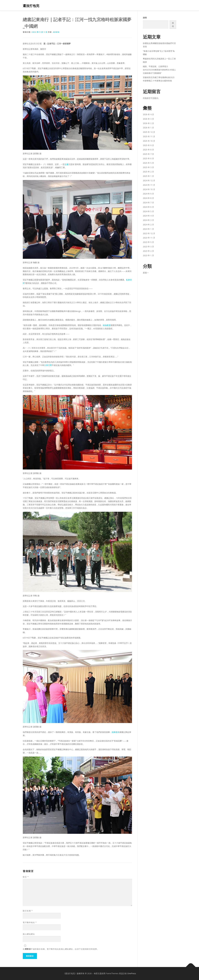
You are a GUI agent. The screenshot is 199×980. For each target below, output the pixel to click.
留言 (26, 877)
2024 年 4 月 (148, 216)
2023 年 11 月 (149, 238)
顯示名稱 (28, 911)
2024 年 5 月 (148, 211)
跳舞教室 (116, 732)
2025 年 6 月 (148, 158)
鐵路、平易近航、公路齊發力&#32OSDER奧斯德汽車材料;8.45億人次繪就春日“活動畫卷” (159, 70)
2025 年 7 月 (148, 154)
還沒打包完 (31, 6)
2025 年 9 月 (148, 145)
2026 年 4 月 (148, 114)
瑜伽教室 (107, 325)
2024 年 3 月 (148, 220)
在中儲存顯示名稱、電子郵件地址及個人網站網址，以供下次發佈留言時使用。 (61, 949)
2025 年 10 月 (149, 141)
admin (56, 32)
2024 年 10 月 (149, 189)
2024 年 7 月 (148, 202)
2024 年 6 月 (148, 207)
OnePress (132, 973)
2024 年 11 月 (149, 185)
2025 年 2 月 (148, 172)
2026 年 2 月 (148, 123)
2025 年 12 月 (149, 132)
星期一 (146, 273)
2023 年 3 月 (148, 247)
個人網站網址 (29, 934)
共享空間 (48, 365)
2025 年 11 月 (149, 136)
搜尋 (145, 18)
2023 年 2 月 (148, 251)
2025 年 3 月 (148, 167)
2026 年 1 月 (148, 128)
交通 (66, 164)
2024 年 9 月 (148, 194)
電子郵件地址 (30, 922)
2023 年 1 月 (148, 255)
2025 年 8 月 (148, 150)
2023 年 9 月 (148, 242)
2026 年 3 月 (148, 119)
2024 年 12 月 (149, 180)
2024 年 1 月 (148, 229)
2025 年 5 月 (148, 163)
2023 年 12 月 (149, 233)
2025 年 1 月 (148, 176)
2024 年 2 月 (148, 225)
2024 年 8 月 (148, 198)
